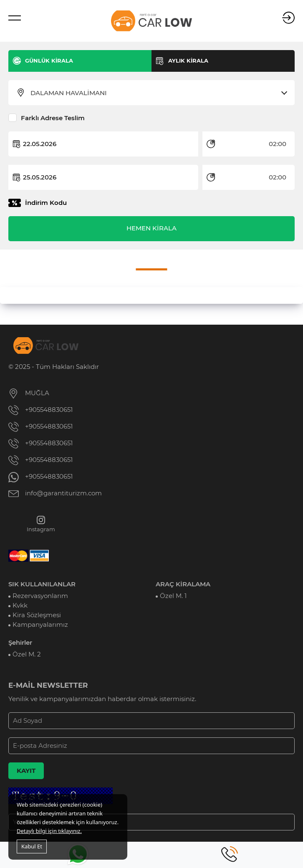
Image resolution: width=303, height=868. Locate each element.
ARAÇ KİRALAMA (183, 584)
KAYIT (26, 771)
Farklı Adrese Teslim (53, 118)
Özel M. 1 (173, 596)
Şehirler (20, 643)
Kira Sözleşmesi (37, 615)
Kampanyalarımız (40, 625)
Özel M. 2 (27, 654)
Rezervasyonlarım (40, 596)
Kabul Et (32, 846)
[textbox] (157, 93)
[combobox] (157, 93)
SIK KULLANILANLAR (42, 584)
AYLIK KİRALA (188, 61)
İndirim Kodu (46, 203)
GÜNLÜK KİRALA (49, 61)
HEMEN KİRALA (151, 228)
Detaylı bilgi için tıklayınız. (49, 831)
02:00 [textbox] (278, 144)
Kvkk (20, 606)
